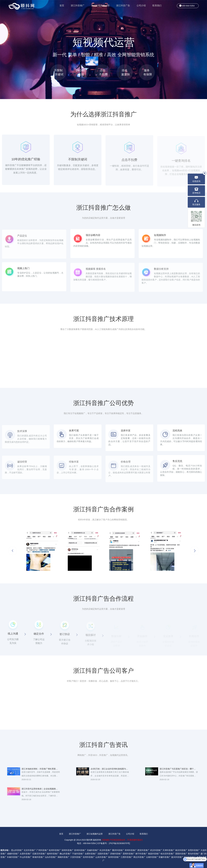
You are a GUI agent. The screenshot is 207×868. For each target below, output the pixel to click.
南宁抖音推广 (141, 854)
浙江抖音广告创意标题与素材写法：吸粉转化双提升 (110, 791)
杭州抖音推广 (55, 850)
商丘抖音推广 (139, 857)
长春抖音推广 (13, 857)
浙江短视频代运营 (100, 6)
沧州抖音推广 (89, 857)
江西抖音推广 (127, 857)
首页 (62, 6)
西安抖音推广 (143, 850)
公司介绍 (141, 6)
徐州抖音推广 (114, 857)
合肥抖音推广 (91, 854)
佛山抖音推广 (66, 854)
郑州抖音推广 (131, 850)
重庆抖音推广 (118, 850)
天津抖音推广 (169, 850)
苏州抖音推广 (80, 850)
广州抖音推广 (42, 850)
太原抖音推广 (26, 854)
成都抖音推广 (13, 854)
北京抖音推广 (30, 850)
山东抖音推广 (101, 857)
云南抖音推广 (152, 857)
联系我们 (157, 6)
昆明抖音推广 (129, 854)
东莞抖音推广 (194, 850)
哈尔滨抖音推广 (168, 854)
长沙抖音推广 (106, 850)
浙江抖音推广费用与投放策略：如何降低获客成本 (179, 791)
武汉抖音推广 (156, 850)
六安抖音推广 (76, 857)
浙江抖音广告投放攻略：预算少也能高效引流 (179, 811)
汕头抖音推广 (51, 857)
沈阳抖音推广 (103, 854)
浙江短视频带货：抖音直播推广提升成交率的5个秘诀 (41, 811)
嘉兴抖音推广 (177, 857)
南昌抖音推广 (154, 854)
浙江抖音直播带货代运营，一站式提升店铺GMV (110, 811)
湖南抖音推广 (64, 857)
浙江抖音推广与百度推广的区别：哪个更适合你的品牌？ (179, 771)
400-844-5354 (188, 6)
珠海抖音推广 (38, 857)
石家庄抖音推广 (39, 854)
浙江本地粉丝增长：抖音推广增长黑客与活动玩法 (41, 771)
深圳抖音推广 (68, 850)
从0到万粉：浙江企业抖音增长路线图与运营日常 (110, 771)
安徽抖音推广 (165, 857)
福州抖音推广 (53, 854)
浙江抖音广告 (123, 6)
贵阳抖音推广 (181, 854)
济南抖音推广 (116, 854)
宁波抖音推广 (78, 854)
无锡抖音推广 (93, 850)
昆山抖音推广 (17, 850)
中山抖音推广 (26, 857)
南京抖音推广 (181, 850)
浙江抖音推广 (78, 6)
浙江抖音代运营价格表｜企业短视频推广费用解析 (41, 791)
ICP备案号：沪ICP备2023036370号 (113, 843)
